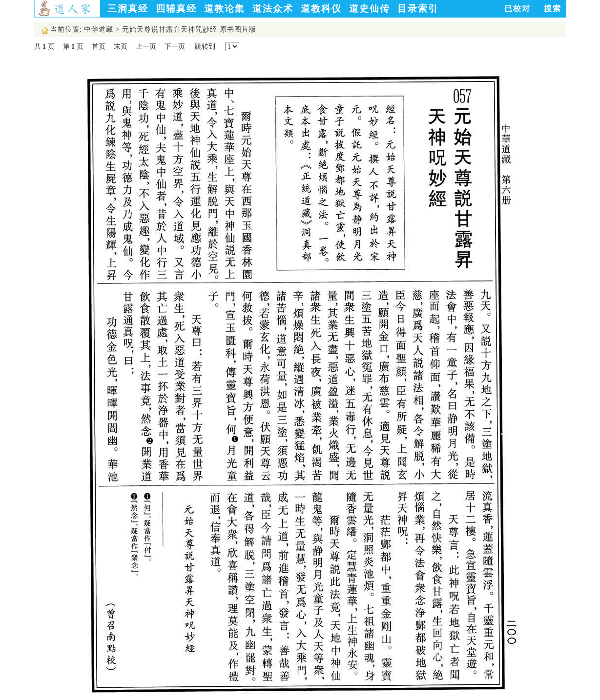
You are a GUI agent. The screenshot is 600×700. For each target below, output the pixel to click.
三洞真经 (128, 9)
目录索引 (418, 9)
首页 (99, 47)
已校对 (517, 9)
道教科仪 (321, 9)
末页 (121, 47)
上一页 (146, 47)
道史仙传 (370, 9)
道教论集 (225, 9)
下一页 (175, 47)
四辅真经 (176, 9)
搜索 (553, 9)
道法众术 (273, 9)
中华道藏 (99, 30)
